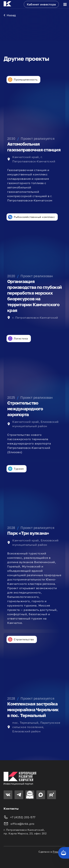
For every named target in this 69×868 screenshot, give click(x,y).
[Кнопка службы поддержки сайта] (64, 853)
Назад (10, 15)
